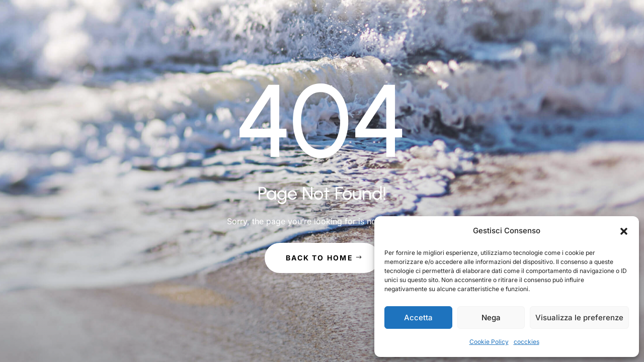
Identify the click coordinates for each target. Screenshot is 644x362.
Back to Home (319, 258)
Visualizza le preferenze (579, 318)
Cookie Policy (489, 342)
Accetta (418, 318)
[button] (624, 231)
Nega (491, 318)
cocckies (527, 342)
